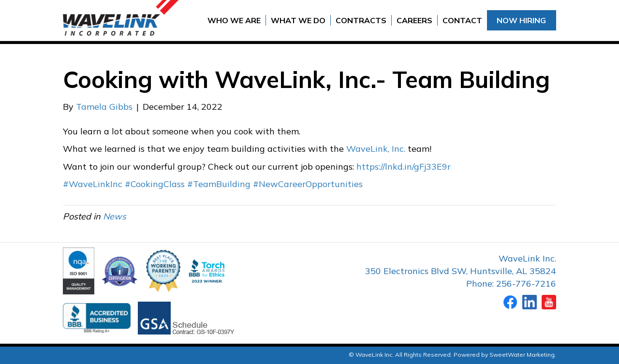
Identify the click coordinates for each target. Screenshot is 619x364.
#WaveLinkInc (93, 184)
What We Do (298, 20)
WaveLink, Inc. (376, 149)
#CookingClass (155, 184)
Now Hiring (521, 20)
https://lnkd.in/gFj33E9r (404, 167)
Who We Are (234, 20)
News (115, 216)
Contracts (361, 20)
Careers (414, 20)
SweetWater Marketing (522, 355)
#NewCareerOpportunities (308, 184)
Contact (462, 20)
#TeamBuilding (219, 184)
